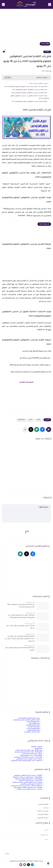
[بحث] (3, 4)
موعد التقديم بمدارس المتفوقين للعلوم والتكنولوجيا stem (30, 90)
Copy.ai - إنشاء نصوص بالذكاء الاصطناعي (29, 759)
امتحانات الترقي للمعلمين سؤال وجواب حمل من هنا (20, 627)
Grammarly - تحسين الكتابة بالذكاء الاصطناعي (28, 757)
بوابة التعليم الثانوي (34, 730)
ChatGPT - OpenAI (37, 747)
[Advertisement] (26, 26)
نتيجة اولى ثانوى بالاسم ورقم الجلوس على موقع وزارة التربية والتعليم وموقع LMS (21, 616)
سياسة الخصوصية (43, 818)
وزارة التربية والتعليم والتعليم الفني (29, 718)
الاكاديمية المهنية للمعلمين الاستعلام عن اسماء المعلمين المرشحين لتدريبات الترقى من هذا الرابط (20, 639)
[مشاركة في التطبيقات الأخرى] (25, 429)
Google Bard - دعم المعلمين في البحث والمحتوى (27, 777)
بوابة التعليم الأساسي (33, 729)
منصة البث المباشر (34, 727)
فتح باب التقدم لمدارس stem (38, 84)
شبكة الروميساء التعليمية (18, 861)
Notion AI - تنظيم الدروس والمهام (32, 784)
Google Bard (38, 749)
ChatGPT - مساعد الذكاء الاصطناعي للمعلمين (28, 775)
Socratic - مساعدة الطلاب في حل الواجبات (29, 789)
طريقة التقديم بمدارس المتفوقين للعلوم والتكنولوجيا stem (29, 93)
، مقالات (47, 52)
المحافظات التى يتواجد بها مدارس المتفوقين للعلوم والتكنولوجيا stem (26, 87)
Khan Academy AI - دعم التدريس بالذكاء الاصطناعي (26, 786)
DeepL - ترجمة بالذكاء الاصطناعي (32, 754)
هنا (12, 372)
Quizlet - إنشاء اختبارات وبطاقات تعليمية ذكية (28, 788)
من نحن (46, 808)
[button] (42, 429)
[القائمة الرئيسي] (50, 4)
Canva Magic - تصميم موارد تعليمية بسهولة (29, 779)
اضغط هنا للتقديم (27, 382)
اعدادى (30, 420)
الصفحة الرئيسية (43, 804)
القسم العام (21, 420)
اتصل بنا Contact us (42, 811)
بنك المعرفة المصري (33, 722)
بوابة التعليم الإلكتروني (33, 725)
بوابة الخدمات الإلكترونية (32, 732)
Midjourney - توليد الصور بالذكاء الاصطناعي (29, 750)
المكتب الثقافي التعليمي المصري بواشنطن (26, 720)
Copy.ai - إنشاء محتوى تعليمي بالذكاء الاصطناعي (27, 782)
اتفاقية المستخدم (43, 814)
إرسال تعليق (44, 507)
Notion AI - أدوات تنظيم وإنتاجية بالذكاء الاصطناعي (26, 761)
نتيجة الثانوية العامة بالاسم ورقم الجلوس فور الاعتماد (20, 649)
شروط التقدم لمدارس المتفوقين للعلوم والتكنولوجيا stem (29, 102)
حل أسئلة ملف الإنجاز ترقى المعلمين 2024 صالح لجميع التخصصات (21, 606)
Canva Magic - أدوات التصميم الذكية (31, 755)
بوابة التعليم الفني (34, 723)
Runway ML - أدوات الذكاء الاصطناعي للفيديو (29, 752)
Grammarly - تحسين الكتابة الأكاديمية (31, 781)
